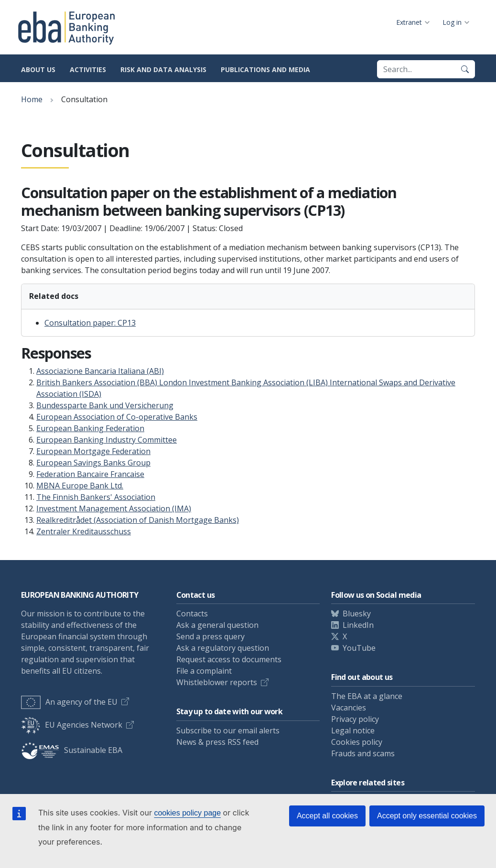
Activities (88, 69)
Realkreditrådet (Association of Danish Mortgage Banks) (138, 520)
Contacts (192, 614)
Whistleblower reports (217, 682)
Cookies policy (357, 742)
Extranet (409, 22)
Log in (452, 22)
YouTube (359, 648)
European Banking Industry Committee (107, 440)
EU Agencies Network (72, 725)
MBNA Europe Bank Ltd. (80, 486)
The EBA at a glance (367, 696)
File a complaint (204, 671)
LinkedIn (358, 625)
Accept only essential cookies (427, 816)
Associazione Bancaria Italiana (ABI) (100, 371)
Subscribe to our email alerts (228, 730)
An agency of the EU (69, 702)
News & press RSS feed (217, 742)
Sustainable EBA (72, 750)
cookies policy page (187, 813)
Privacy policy (355, 719)
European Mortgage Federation (93, 451)
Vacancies (349, 708)
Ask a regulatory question (223, 648)
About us (38, 69)
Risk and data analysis (163, 69)
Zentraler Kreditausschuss (84, 531)
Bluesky (357, 614)
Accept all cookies (327, 816)
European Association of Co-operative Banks (117, 417)
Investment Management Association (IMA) (114, 508)
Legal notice (353, 730)
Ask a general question (217, 625)
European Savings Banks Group (93, 463)
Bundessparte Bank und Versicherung (105, 405)
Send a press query (210, 636)
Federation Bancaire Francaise (90, 474)
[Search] (465, 69)
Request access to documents (229, 659)
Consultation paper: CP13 (90, 323)
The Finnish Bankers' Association (96, 497)
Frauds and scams (363, 753)
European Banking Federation (90, 428)
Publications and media (265, 69)
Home (32, 99)
